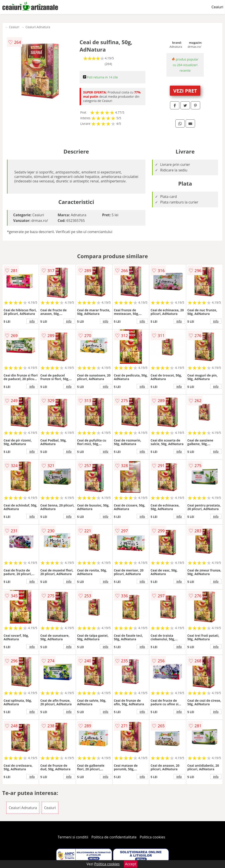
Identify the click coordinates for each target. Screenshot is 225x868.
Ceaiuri (217, 7)
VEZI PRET (185, 91)
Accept (131, 864)
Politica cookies (153, 837)
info (32, 321)
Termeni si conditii (73, 837)
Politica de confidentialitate (114, 837)
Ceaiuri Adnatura (38, 27)
